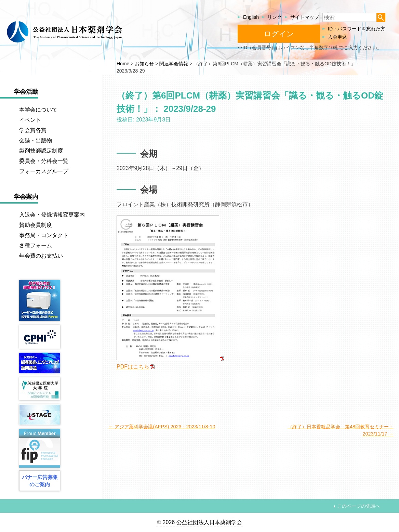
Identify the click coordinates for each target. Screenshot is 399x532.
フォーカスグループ (44, 171)
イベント (30, 120)
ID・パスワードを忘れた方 (357, 29)
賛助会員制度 (36, 225)
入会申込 (337, 37)
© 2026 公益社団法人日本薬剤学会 (199, 522)
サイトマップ (305, 17)
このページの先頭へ (359, 506)
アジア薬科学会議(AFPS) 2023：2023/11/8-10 (165, 427)
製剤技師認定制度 (41, 151)
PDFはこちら (133, 367)
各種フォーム (36, 245)
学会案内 (26, 197)
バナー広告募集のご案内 (40, 481)
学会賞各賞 (33, 130)
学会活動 (26, 92)
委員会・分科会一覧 (44, 161)
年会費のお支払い (41, 256)
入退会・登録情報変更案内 (52, 215)
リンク (275, 17)
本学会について (38, 110)
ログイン (279, 34)
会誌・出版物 (36, 140)
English (251, 17)
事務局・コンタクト (44, 235)
